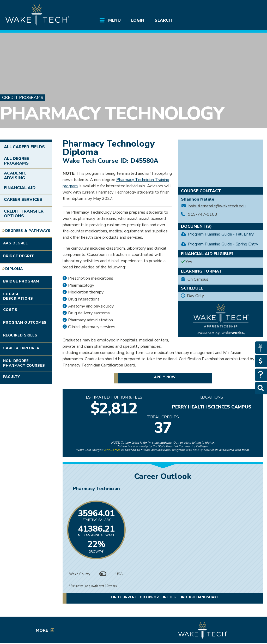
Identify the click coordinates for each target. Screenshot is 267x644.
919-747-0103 (203, 215)
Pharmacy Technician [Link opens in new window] (163, 489)
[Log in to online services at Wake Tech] (253, 8)
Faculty (12, 377)
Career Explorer (21, 348)
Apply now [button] (165, 377)
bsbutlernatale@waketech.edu (217, 206)
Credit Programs (23, 97)
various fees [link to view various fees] (112, 450)
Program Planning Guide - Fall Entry (221, 234)
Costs (10, 310)
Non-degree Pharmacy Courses (24, 363)
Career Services (23, 200)
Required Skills (20, 335)
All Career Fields (24, 147)
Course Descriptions (18, 296)
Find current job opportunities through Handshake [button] (165, 597)
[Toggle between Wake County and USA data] (103, 574)
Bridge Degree (19, 256)
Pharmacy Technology (112, 113)
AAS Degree (15, 243)
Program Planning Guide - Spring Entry (223, 244)
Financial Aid (20, 188)
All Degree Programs (16, 161)
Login (138, 20)
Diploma (14, 269)
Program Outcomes (25, 323)
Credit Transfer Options (24, 214)
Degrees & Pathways (28, 231)
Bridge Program (21, 281)
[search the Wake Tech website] (239, 8)
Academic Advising (15, 176)
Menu (114, 20)
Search (163, 20)
